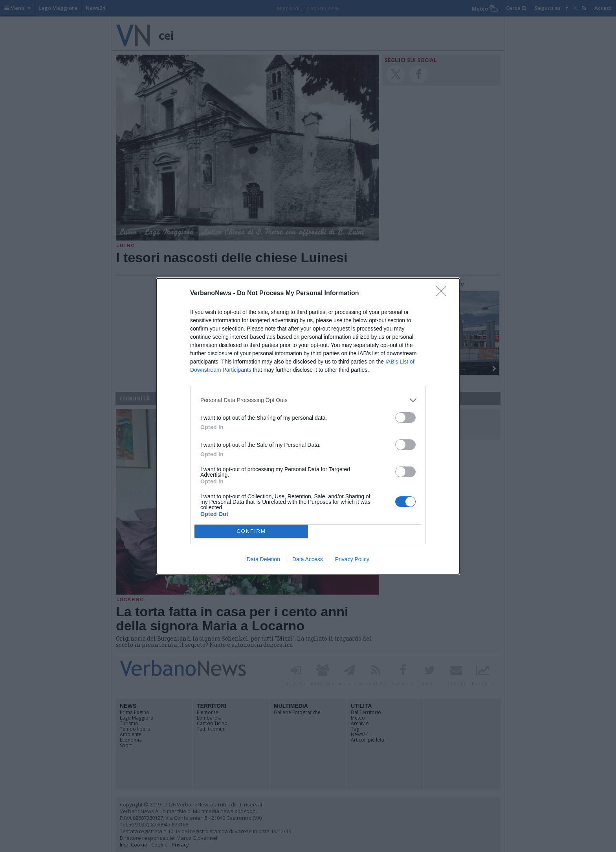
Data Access (308, 559)
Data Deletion (263, 559)
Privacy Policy (352, 559)
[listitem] (308, 400)
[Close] (444, 294)
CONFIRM (251, 531)
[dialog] (308, 426)
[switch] (405, 418)
